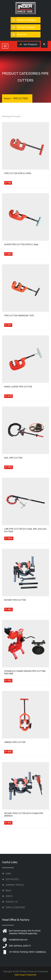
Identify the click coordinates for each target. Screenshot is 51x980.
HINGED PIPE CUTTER (15, 742)
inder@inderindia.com (18, 940)
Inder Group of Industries (26, 975)
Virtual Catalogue (23, 27)
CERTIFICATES (12, 879)
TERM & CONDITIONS (15, 907)
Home (7, 98)
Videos (9, 896)
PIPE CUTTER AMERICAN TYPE (19, 316)
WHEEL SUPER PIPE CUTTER (18, 387)
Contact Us (12, 902)
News (8, 891)
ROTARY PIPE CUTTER (15, 600)
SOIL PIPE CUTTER (13, 458)
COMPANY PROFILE (15, 885)
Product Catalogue (23, 20)
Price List (19, 35)
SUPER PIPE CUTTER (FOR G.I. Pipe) (21, 244)
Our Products (29, 44)
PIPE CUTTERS (21, 98)
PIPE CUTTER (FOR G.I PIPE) (18, 173)
